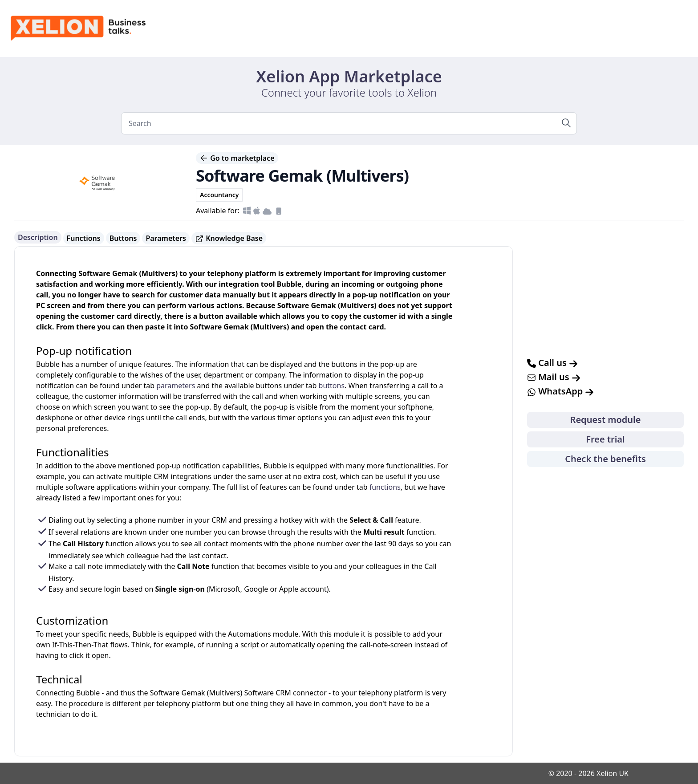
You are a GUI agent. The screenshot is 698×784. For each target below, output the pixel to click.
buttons (332, 386)
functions (385, 487)
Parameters (166, 238)
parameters (176, 386)
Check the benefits (605, 459)
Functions (84, 238)
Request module (606, 420)
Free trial (605, 439)
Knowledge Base (229, 238)
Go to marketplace (237, 158)
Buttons (123, 238)
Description (38, 237)
